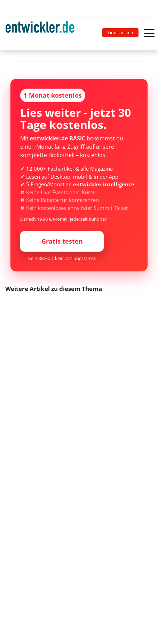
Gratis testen (120, 32)
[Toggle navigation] (43, 34)
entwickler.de (40, 35)
